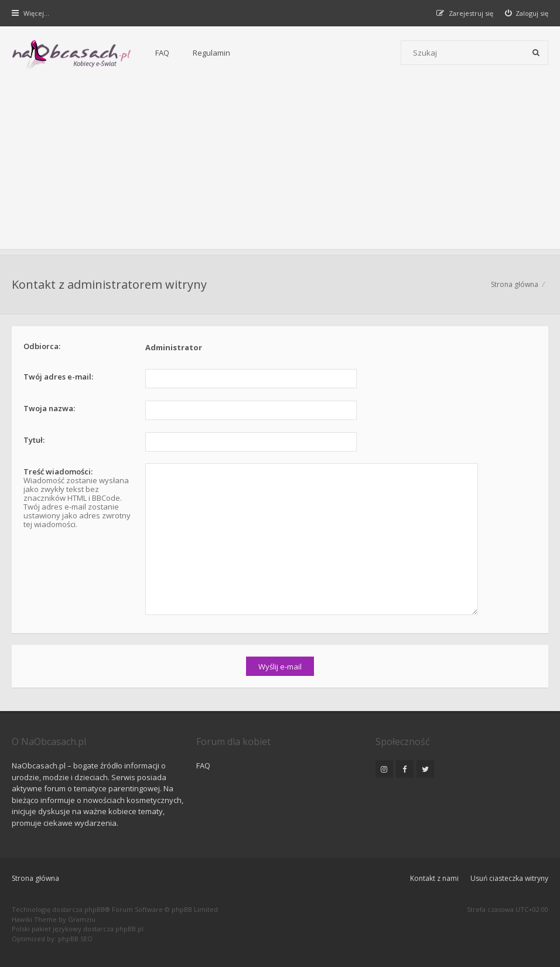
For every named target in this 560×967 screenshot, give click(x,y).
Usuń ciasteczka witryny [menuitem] (509, 878)
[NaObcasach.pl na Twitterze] (425, 769)
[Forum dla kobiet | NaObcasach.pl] (72, 53)
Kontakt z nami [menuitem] (434, 878)
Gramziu (82, 919)
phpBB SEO (75, 939)
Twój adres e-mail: (58, 377)
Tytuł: (34, 440)
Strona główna (35, 878)
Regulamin (211, 53)
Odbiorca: (42, 346)
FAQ (162, 53)
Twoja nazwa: (49, 408)
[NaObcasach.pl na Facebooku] (405, 769)
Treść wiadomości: (58, 471)
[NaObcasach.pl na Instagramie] (384, 769)
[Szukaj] (536, 53)
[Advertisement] (280, 167)
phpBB (95, 909)
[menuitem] (527, 13)
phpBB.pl (129, 929)
